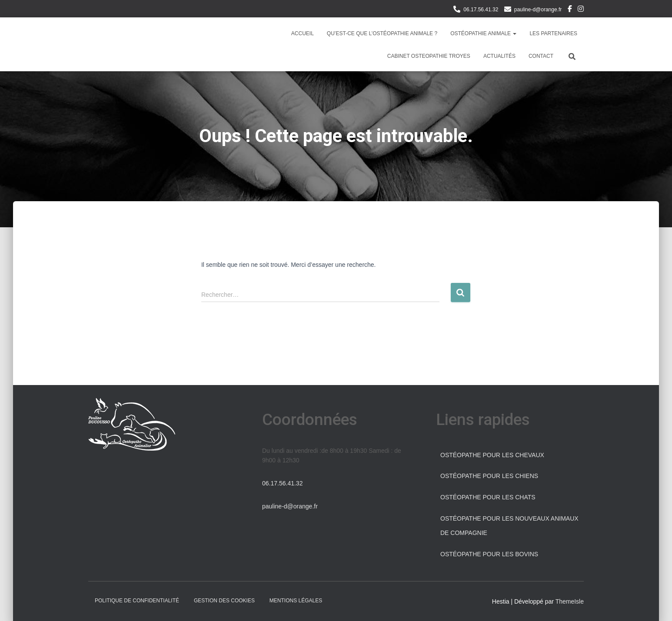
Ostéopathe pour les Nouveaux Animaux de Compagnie (509, 526)
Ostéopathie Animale (483, 33)
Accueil (303, 33)
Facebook (570, 10)
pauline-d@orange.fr (538, 10)
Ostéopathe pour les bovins (489, 554)
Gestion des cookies (224, 601)
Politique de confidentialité (137, 601)
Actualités (499, 56)
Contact (541, 56)
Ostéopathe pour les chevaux (492, 455)
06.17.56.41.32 (481, 10)
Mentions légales (296, 601)
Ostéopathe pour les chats (488, 497)
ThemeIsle (570, 601)
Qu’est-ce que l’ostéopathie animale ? (382, 33)
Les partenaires (553, 33)
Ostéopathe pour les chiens (489, 476)
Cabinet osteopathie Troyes (429, 56)
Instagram (581, 10)
